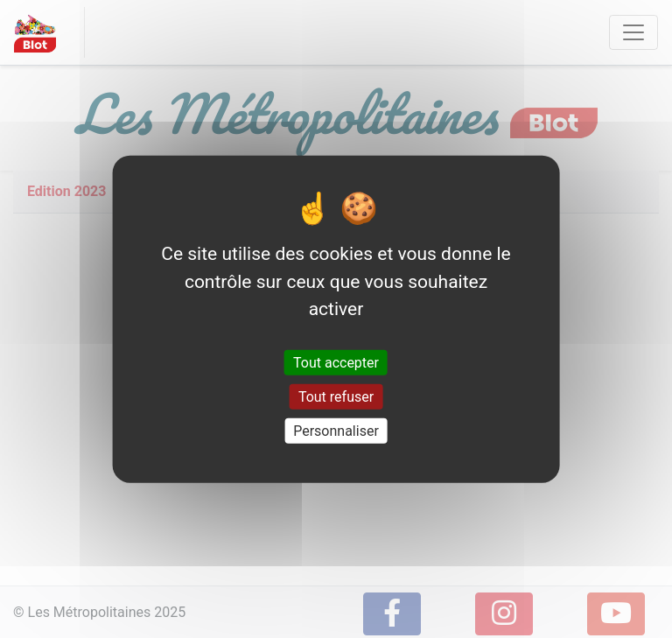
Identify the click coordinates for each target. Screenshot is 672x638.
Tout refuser (336, 396)
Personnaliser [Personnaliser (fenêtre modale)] (336, 431)
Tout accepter (336, 362)
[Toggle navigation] (633, 32)
